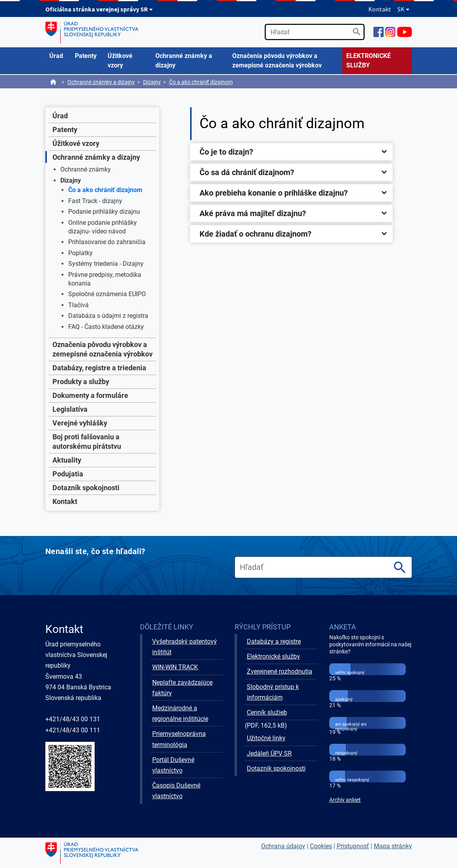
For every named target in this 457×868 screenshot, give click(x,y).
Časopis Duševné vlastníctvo (176, 791)
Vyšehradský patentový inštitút (185, 647)
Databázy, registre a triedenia (99, 368)
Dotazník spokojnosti (86, 488)
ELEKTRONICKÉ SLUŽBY (368, 61)
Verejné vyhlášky (80, 423)
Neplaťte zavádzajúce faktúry (182, 688)
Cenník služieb (267, 712)
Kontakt (380, 9)
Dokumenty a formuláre (90, 395)
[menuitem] (58, 56)
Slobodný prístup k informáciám (273, 692)
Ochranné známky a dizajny (101, 82)
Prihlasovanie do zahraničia (107, 242)
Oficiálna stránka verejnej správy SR (99, 9)
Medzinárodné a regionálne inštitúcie (180, 713)
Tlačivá (78, 305)
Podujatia (68, 474)
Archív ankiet (345, 800)
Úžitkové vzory (76, 143)
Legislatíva (70, 409)
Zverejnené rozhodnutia (280, 671)
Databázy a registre (274, 641)
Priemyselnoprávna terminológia (179, 739)
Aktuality (67, 460)
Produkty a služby (81, 382)
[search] (315, 32)
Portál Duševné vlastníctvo (173, 765)
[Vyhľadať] (357, 32)
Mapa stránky (393, 846)
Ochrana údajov (283, 846)
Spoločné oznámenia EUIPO (107, 294)
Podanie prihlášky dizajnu (104, 212)
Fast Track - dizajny (95, 201)
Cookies (321, 846)
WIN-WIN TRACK (175, 667)
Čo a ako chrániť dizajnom (201, 82)
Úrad (60, 116)
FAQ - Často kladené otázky (106, 327)
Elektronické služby (273, 656)
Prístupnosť (353, 846)
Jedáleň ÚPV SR (269, 753)
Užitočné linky (266, 738)
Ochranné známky (86, 169)
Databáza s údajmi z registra (108, 316)
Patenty (65, 130)
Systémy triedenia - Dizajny (106, 264)
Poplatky (80, 253)
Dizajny (152, 82)
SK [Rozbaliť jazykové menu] (404, 9)
